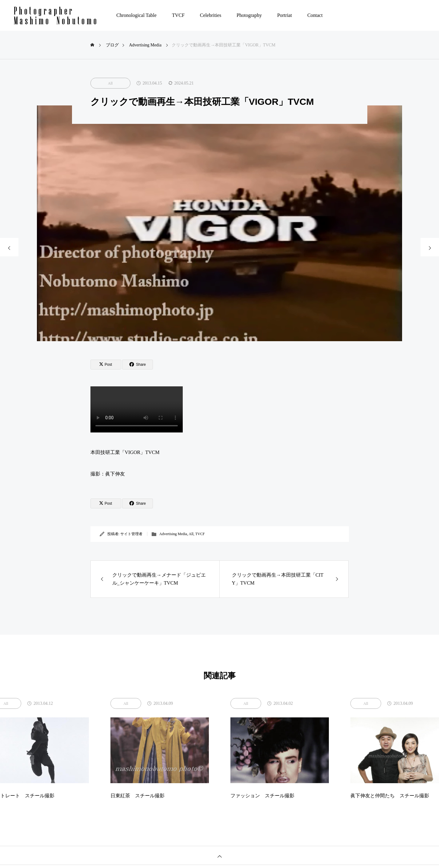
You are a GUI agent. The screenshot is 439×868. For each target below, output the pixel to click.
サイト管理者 (131, 534)
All (110, 83)
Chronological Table (136, 15)
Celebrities (211, 15)
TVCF (178, 15)
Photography (249, 15)
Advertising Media (173, 534)
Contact (315, 15)
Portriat (285, 15)
